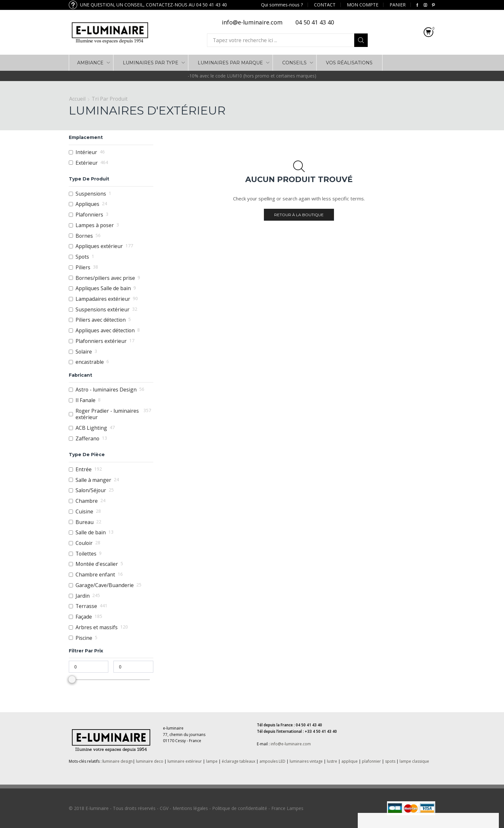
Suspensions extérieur (103, 310)
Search (361, 40)
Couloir (84, 543)
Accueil (77, 99)
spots (390, 761)
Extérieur (87, 163)
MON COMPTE (363, 5)
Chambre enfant (95, 575)
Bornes (84, 236)
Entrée (84, 469)
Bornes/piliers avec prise (105, 278)
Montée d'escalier (97, 564)
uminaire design (118, 761)
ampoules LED (272, 761)
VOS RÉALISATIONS (349, 63)
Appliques (87, 204)
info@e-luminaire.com (291, 744)
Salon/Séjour (91, 490)
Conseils (294, 63)
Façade (84, 617)
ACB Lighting (91, 428)
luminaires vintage (306, 761)
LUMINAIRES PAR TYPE (151, 63)
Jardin (83, 596)
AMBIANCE (90, 63)
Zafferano (87, 439)
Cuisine (84, 512)
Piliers (83, 267)
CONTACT (325, 5)
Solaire (84, 352)
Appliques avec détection (105, 331)
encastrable (90, 362)
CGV (164, 808)
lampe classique (414, 761)
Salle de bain (91, 533)
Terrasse (86, 606)
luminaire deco (150, 761)
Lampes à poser (95, 225)
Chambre (87, 501)
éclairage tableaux (239, 761)
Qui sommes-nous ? (282, 5)
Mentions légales (190, 808)
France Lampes (287, 808)
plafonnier (371, 761)
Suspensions (91, 194)
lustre (332, 761)
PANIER (398, 5)
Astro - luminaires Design (106, 390)
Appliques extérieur (99, 246)
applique (350, 761)
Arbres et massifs (97, 627)
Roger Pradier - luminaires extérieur (107, 414)
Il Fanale (85, 400)
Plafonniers (89, 215)
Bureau (85, 522)
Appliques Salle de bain (103, 288)
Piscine (84, 638)
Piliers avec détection (101, 320)
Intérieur (86, 152)
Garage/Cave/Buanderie (105, 585)
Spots (82, 257)
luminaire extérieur (184, 761)
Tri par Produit (110, 99)
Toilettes (86, 554)
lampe (212, 761)
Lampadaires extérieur (103, 299)
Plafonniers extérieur (101, 341)
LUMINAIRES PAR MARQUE (230, 63)
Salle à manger (93, 480)
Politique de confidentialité (240, 808)
